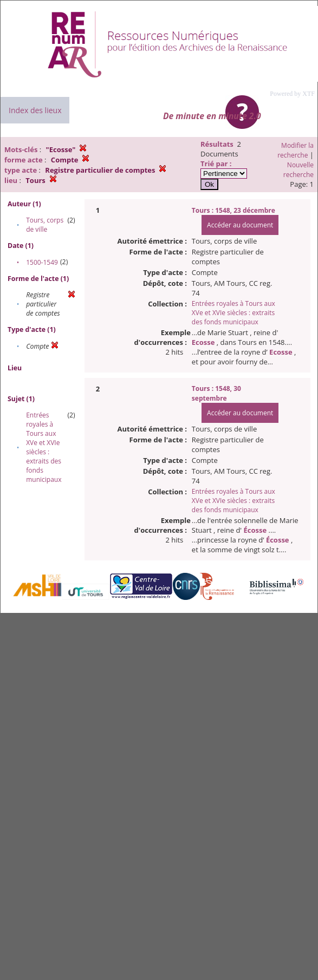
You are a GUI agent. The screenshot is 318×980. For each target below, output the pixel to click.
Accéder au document (240, 225)
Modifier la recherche (296, 150)
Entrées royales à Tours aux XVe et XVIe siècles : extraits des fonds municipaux (44, 447)
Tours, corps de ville (45, 225)
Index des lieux (35, 110)
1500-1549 (42, 262)
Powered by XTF (292, 94)
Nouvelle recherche (298, 170)
